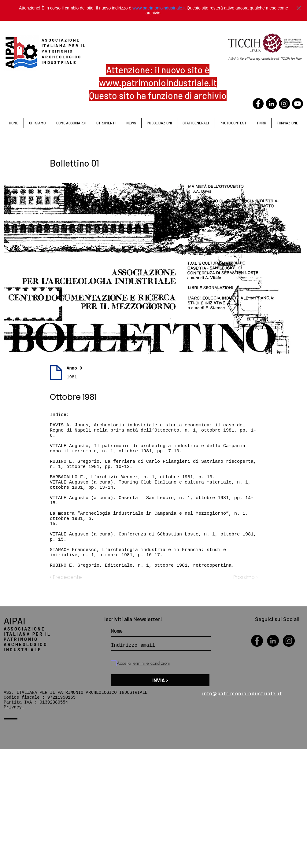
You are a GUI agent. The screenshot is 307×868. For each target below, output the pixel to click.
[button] (196, 123)
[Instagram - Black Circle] (289, 641)
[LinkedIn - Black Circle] (271, 104)
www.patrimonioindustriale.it (159, 8)
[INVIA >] (160, 680)
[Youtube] (298, 104)
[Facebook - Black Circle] (258, 104)
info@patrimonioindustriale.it (242, 693)
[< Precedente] (70, 577)
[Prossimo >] (242, 577)
